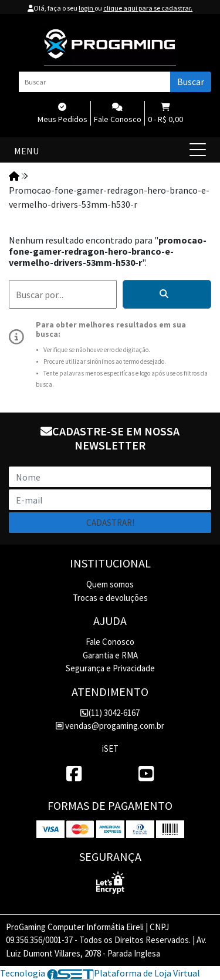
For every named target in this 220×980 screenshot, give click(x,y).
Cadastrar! (110, 523)
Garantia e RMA (110, 655)
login (87, 8)
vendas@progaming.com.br (110, 726)
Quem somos (110, 584)
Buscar (191, 82)
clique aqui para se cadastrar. (148, 8)
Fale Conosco (110, 642)
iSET (110, 748)
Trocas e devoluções (110, 598)
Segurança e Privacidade (110, 668)
